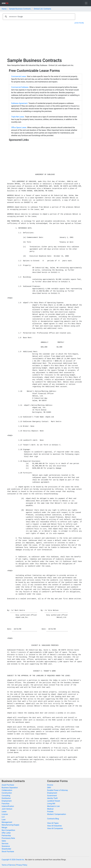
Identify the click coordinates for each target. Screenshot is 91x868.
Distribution (6, 798)
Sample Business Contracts (20, 9)
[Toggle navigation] (86, 3)
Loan (4, 820)
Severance (6, 846)
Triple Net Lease (18, 117)
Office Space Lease (19, 127)
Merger (4, 828)
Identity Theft (52, 798)
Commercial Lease (19, 76)
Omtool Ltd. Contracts (42, 9)
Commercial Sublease (20, 87)
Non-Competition (8, 830)
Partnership (6, 836)
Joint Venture (7, 809)
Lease (4, 812)
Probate (50, 812)
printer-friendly (79, 23)
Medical (50, 809)
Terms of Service (8, 865)
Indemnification (8, 806)
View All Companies (55, 828)
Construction (7, 793)
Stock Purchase (8, 852)
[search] (39, 17)
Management (7, 822)
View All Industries (54, 826)
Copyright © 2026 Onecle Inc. (13, 860)
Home (4, 9)
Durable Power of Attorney (57, 790)
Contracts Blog (53, 819)
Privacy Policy (22, 865)
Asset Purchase (8, 785)
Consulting (6, 796)
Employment (7, 801)
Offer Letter (6, 833)
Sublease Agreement (19, 103)
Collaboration (7, 790)
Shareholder (6, 849)
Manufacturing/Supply (10, 825)
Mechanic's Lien (53, 806)
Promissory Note (8, 838)
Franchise (5, 804)
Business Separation (10, 788)
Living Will (51, 804)
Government (52, 796)
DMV (49, 788)
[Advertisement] (45, 41)
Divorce (50, 785)
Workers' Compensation (57, 814)
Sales (4, 841)
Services (5, 844)
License (5, 814)
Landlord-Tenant (54, 801)
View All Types (53, 823)
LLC (3, 817)
